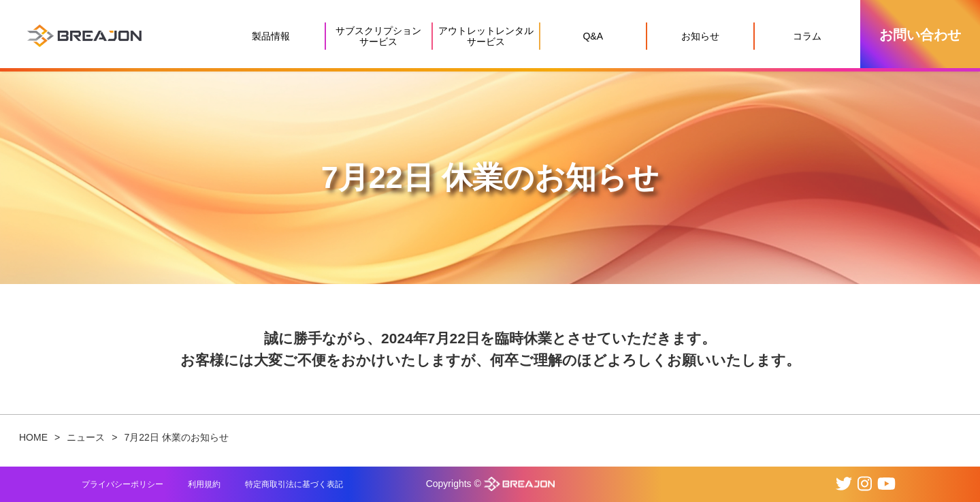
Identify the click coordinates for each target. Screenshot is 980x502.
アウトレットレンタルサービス (486, 36)
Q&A (593, 36)
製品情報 (271, 36)
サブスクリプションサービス (378, 36)
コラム (807, 36)
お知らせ (700, 36)
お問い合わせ (920, 35)
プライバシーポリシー (122, 484)
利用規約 (204, 484)
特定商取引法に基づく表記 (294, 484)
